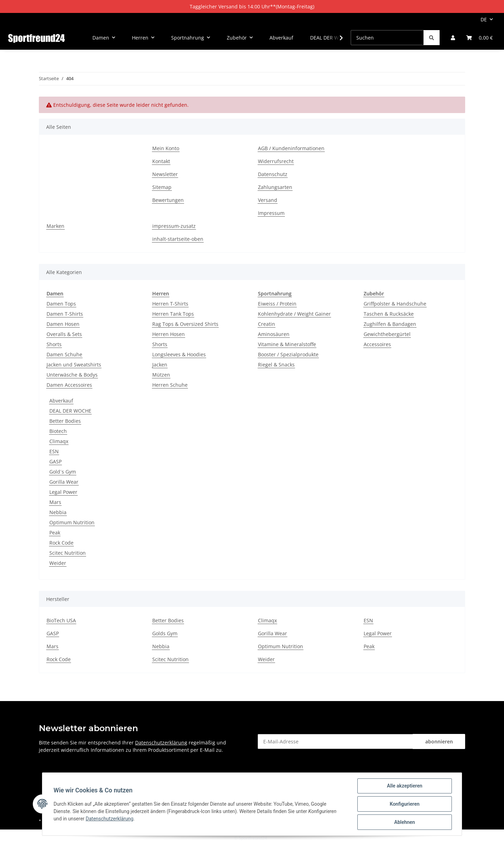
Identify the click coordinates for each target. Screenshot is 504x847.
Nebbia (58, 512)
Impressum (271, 213)
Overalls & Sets (64, 334)
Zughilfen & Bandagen (390, 324)
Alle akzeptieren (404, 786)
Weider (58, 563)
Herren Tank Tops (173, 314)
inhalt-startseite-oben (178, 239)
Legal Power (63, 492)
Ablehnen (404, 822)
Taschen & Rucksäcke (389, 314)
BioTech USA (61, 620)
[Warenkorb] (479, 38)
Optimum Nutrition (72, 522)
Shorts (54, 344)
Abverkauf (61, 401)
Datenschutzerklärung (161, 743)
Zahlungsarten (275, 187)
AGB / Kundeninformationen (291, 148)
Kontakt (161, 161)
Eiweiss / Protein (277, 304)
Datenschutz (273, 174)
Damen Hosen (63, 324)
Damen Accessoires (69, 385)
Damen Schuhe (64, 354)
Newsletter (165, 174)
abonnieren (439, 741)
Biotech (58, 431)
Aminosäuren (274, 334)
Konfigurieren (404, 804)
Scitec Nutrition (68, 553)
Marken (55, 226)
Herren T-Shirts (170, 304)
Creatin (267, 324)
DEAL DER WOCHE (70, 411)
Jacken (160, 365)
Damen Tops (61, 304)
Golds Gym (165, 633)
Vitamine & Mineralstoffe (287, 344)
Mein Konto (166, 148)
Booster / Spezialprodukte (288, 354)
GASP (55, 461)
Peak (55, 533)
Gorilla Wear (64, 482)
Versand (268, 200)
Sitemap (162, 187)
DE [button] (484, 19)
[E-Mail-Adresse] (335, 741)
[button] (453, 38)
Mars (55, 502)
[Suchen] (387, 38)
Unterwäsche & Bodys (72, 375)
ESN (54, 451)
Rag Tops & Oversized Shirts (185, 324)
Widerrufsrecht (276, 161)
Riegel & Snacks (276, 365)
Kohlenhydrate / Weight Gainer (294, 314)
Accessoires (377, 344)
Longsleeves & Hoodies (179, 354)
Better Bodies (65, 421)
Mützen (161, 375)
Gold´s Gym (63, 472)
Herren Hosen (169, 334)
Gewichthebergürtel (387, 334)
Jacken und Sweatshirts (74, 365)
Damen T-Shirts (65, 314)
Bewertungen (168, 200)
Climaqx (59, 441)
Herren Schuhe (170, 385)
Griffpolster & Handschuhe (395, 304)
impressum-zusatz (174, 226)
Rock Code (61, 543)
